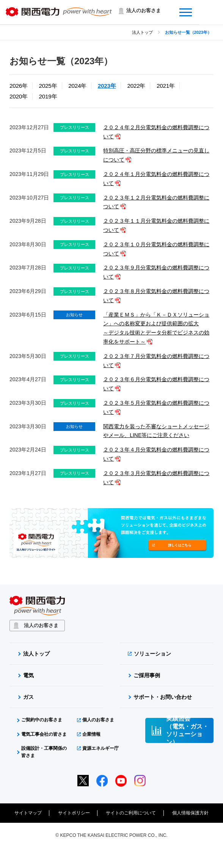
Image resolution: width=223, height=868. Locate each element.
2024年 (77, 86)
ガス (28, 697)
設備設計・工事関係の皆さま (44, 752)
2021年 (166, 86)
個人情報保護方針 (190, 813)
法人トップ (142, 32)
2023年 (107, 86)
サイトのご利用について (131, 813)
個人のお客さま (98, 720)
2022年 (136, 86)
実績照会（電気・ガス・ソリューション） (187, 730)
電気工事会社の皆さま (44, 734)
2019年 (48, 96)
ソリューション (152, 654)
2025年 (48, 86)
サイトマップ (28, 813)
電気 (28, 675)
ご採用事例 (147, 675)
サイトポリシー (74, 813)
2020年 (19, 96)
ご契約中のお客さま (42, 720)
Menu (206, 8)
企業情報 (91, 734)
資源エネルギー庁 (101, 748)
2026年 (19, 86)
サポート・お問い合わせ (163, 697)
